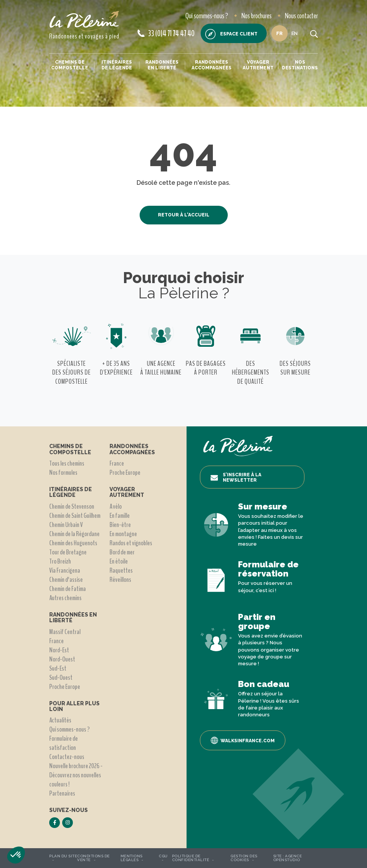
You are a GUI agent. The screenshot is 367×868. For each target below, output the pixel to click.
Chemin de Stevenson (72, 506)
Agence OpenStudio (288, 858)
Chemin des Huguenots (73, 543)
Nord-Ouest (62, 659)
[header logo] (84, 21)
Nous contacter (301, 16)
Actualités (60, 720)
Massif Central (65, 632)
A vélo (116, 506)
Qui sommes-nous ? (207, 16)
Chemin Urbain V (66, 525)
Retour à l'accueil (184, 215)
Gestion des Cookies (244, 858)
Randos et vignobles (131, 543)
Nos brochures (257, 16)
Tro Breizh (60, 561)
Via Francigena (65, 570)
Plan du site (63, 856)
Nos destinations (300, 65)
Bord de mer (122, 552)
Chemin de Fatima (68, 589)
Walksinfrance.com (243, 740)
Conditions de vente (93, 858)
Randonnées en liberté (162, 65)
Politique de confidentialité (191, 858)
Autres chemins (65, 598)
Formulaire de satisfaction (64, 743)
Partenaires (62, 793)
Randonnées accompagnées (212, 65)
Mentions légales (132, 858)
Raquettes (121, 570)
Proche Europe (65, 687)
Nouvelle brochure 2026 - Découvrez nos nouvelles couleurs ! (76, 775)
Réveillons (120, 580)
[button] (16, 855)
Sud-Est (58, 668)
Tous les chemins (67, 463)
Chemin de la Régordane (74, 534)
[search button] (314, 34)
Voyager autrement (258, 65)
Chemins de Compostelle (70, 65)
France (56, 641)
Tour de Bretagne (68, 552)
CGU (163, 856)
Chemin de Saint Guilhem (75, 516)
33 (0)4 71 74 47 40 (166, 34)
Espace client (231, 34)
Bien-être (120, 525)
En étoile (119, 561)
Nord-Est (59, 650)
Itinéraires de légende (117, 65)
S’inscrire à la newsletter (236, 477)
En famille (120, 516)
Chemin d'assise (66, 580)
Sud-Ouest (61, 677)
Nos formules (63, 472)
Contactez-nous (67, 757)
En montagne (123, 534)
